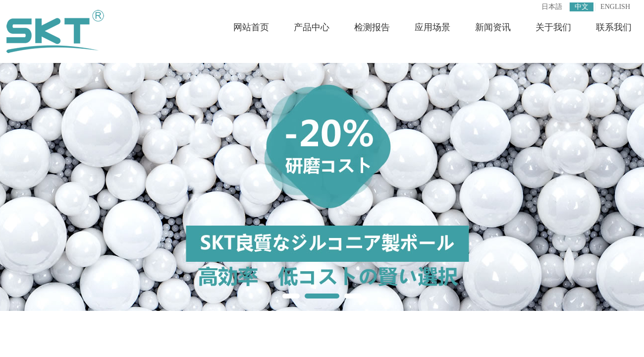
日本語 (552, 7)
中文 (582, 7)
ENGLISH (615, 7)
